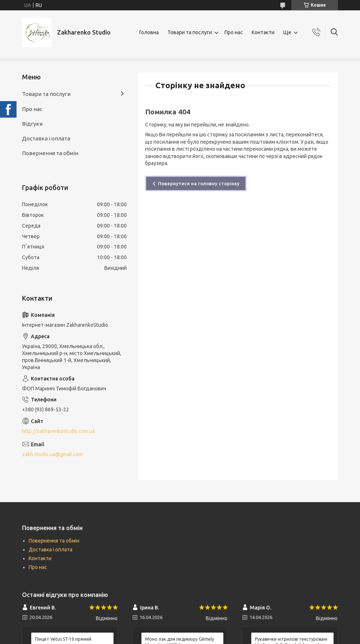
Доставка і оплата (46, 138)
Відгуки (32, 124)
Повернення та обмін (50, 153)
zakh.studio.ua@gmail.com (52, 454)
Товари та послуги (190, 32)
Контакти (263, 32)
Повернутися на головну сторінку (199, 183)
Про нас (234, 32)
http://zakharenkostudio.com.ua (58, 431)
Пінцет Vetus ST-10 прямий (63, 639)
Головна (149, 32)
